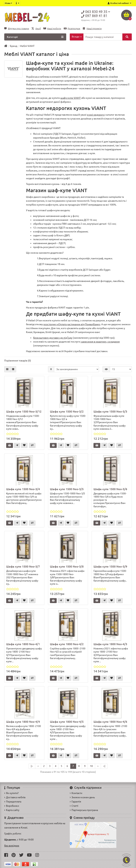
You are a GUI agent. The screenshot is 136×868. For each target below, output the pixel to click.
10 (91, 766)
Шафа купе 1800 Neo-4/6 (110, 722)
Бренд (14, 46)
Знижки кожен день (82, 797)
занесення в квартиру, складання (100, 342)
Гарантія (75, 802)
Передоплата (13, 802)
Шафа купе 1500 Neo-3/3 (110, 411)
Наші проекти (92, 29)
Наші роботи (52, 29)
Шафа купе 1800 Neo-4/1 (23, 644)
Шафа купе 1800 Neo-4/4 (23, 722)
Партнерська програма (84, 810)
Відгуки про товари (17, 29)
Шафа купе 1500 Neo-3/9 (110, 566)
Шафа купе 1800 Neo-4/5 (67, 722)
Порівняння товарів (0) (18, 361)
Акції (36, 29)
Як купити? (11, 793)
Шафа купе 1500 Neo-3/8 (67, 566)
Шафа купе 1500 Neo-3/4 (23, 489)
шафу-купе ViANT (71, 98)
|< (32, 766)
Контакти (76, 793)
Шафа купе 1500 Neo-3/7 (23, 566)
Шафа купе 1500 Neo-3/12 (24, 411)
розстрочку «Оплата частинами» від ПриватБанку (72, 324)
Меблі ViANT (27, 46)
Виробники (12, 806)
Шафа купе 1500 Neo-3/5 (67, 489)
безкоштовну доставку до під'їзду (53, 338)
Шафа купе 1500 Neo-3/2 (67, 411)
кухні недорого (96, 115)
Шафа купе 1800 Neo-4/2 (67, 644)
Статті (74, 806)
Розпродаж (72, 29)
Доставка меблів (15, 797)
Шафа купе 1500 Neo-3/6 (110, 489)
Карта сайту (12, 810)
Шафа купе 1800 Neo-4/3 (110, 644)
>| (104, 766)
